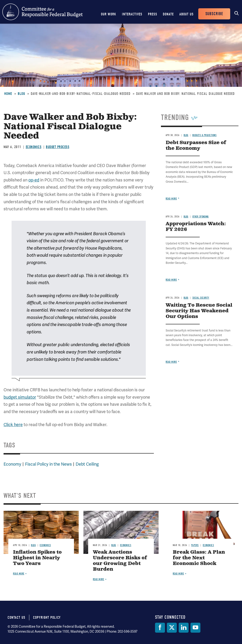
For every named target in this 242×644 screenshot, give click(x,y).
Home (8, 94)
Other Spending (201, 217)
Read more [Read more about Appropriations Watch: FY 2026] (171, 280)
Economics (34, 147)
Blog (21, 94)
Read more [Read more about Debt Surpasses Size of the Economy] (171, 199)
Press (153, 14)
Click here (13, 425)
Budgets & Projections (205, 135)
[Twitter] (172, 628)
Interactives (132, 14)
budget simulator (20, 397)
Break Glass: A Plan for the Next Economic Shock (199, 558)
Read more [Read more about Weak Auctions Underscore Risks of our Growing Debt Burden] (99, 579)
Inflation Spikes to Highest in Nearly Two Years (37, 558)
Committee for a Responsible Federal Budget (43, 12)
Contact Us (16, 618)
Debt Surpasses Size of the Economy (196, 146)
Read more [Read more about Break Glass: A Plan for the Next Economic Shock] (178, 574)
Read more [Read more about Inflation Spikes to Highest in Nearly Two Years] (19, 574)
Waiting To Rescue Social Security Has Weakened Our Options (199, 311)
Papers (195, 545)
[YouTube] (195, 628)
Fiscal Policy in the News (48, 464)
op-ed (34, 180)
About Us (186, 14)
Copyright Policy (47, 618)
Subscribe (214, 14)
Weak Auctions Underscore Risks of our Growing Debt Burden (120, 561)
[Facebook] (160, 628)
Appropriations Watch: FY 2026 (196, 227)
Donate (168, 14)
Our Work (109, 14)
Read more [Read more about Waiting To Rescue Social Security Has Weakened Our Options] (171, 362)
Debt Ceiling (87, 464)
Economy (12, 464)
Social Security (201, 298)
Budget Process (58, 147)
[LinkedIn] (184, 628)
